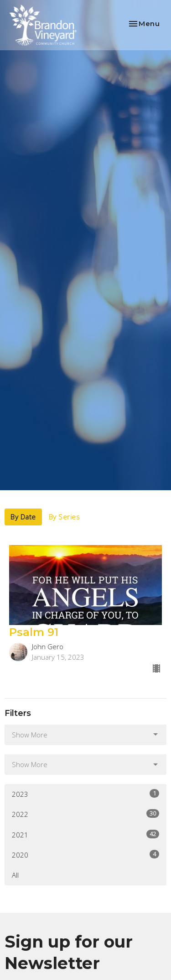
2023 (85, 794)
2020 (85, 855)
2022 (85, 814)
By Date (23, 517)
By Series (65, 517)
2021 (85, 834)
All (15, 875)
